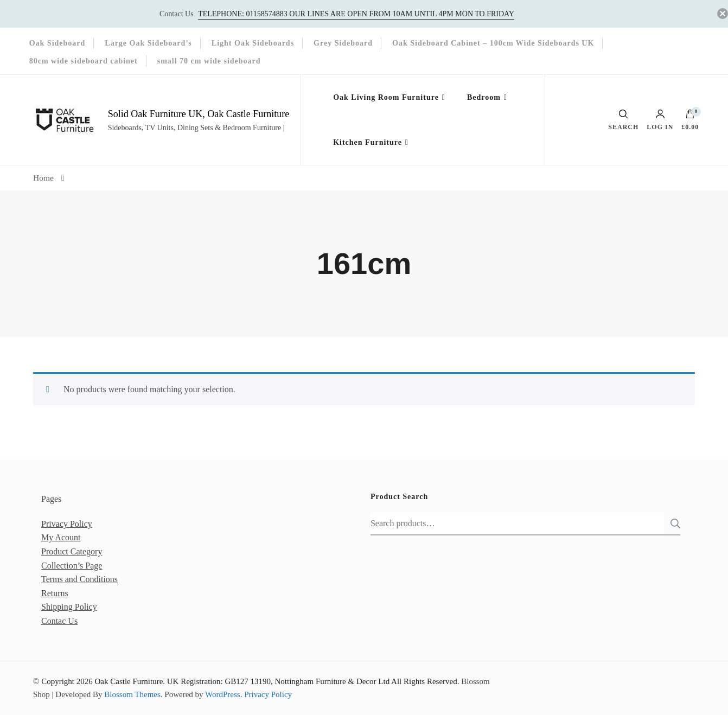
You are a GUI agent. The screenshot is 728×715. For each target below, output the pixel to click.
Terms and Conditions (79, 579)
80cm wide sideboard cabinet (84, 61)
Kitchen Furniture (368, 142)
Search (672, 524)
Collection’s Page (72, 566)
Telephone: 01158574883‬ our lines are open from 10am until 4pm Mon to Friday (356, 14)
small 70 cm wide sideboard (209, 61)
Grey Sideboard (343, 43)
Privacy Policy (67, 524)
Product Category (72, 551)
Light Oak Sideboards (253, 43)
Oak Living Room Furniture (386, 97)
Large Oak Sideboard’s (148, 43)
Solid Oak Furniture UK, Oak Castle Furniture (199, 114)
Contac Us (59, 621)
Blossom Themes (132, 694)
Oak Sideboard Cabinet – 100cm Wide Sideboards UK (493, 43)
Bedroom (484, 97)
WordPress (223, 694)
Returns (55, 593)
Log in (660, 120)
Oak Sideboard (58, 43)
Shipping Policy (69, 607)
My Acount (61, 537)
